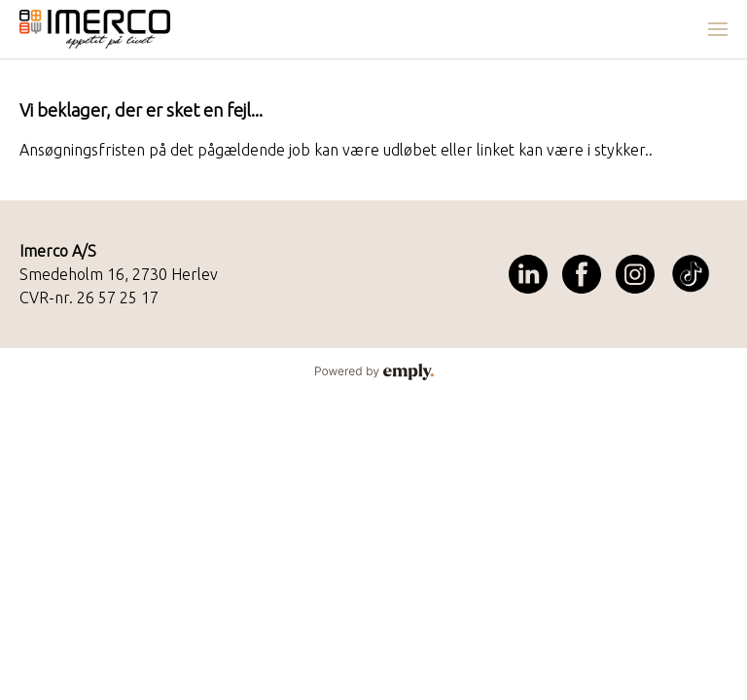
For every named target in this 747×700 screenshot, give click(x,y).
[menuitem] (718, 29)
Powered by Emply (373, 372)
